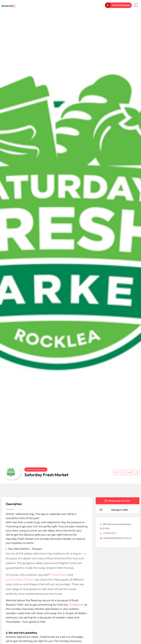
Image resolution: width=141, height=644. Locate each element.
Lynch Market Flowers (20, 580)
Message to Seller (120, 510)
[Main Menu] (136, 5)
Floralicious (76, 605)
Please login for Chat (117, 501)
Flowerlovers (59, 575)
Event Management (36, 470)
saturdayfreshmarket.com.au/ (116, 538)
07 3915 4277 (108, 533)
